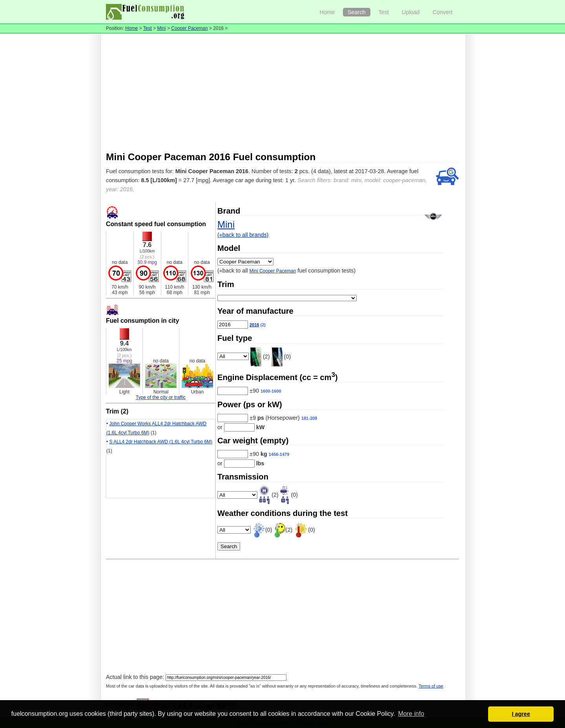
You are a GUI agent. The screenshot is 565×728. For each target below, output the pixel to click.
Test (384, 12)
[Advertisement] (282, 92)
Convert (443, 12)
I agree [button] (521, 714)
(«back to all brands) (243, 235)
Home (327, 12)
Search (357, 12)
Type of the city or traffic (161, 397)
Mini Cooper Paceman (273, 271)
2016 (254, 325)
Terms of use (431, 686)
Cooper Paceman (189, 28)
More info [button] (411, 714)
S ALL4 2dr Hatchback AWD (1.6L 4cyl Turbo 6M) (161, 442)
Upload (411, 12)
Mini (162, 28)
